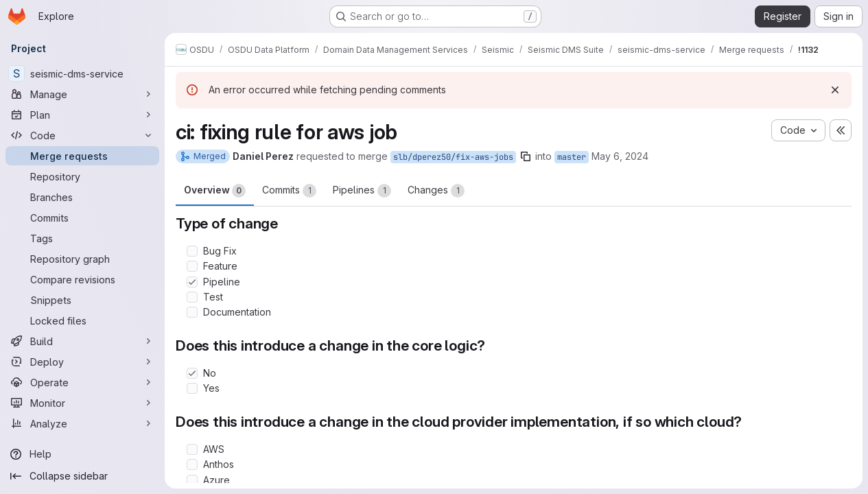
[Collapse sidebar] (82, 476)
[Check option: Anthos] (192, 464)
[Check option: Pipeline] (192, 282)
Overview (215, 191)
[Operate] (82, 382)
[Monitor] (82, 403)
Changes (436, 191)
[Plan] (82, 115)
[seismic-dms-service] (82, 73)
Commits (289, 191)
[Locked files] (82, 320)
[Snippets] (82, 300)
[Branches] (82, 197)
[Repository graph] (82, 259)
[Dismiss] (835, 90)
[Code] (82, 135)
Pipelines (362, 191)
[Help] (82, 454)
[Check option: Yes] (192, 388)
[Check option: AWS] (192, 449)
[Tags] (82, 238)
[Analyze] (82, 423)
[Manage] (82, 94)
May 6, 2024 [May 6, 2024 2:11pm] (620, 156)
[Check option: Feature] (192, 266)
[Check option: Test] (192, 297)
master (572, 157)
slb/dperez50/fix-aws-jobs (453, 157)
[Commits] (82, 217)
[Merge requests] (82, 156)
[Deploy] (82, 362)
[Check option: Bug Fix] (192, 251)
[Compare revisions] (82, 279)
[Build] (82, 341)
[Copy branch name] (526, 156)
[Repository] (82, 176)
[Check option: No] (192, 373)
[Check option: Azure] (192, 480)
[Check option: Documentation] (192, 312)
